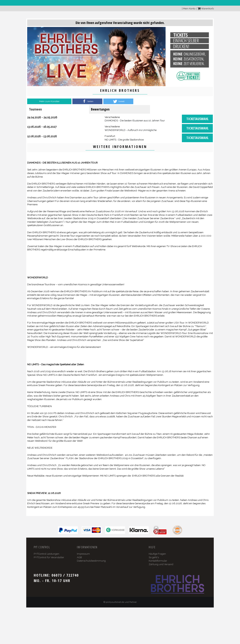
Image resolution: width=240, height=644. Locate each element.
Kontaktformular (158, 561)
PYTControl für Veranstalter (49, 557)
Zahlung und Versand (161, 564)
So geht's (154, 557)
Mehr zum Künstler (49, 101)
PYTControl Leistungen (46, 554)
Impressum (83, 554)
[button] (87, 101)
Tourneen (35, 109)
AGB (79, 557)
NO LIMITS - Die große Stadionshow (124, 140)
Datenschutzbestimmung (91, 561)
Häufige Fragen (157, 554)
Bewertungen (100, 109)
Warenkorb (206, 9)
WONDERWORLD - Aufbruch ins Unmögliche (131, 130)
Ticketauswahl (197, 119)
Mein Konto (189, 9)
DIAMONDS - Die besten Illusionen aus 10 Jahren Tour (135, 121)
